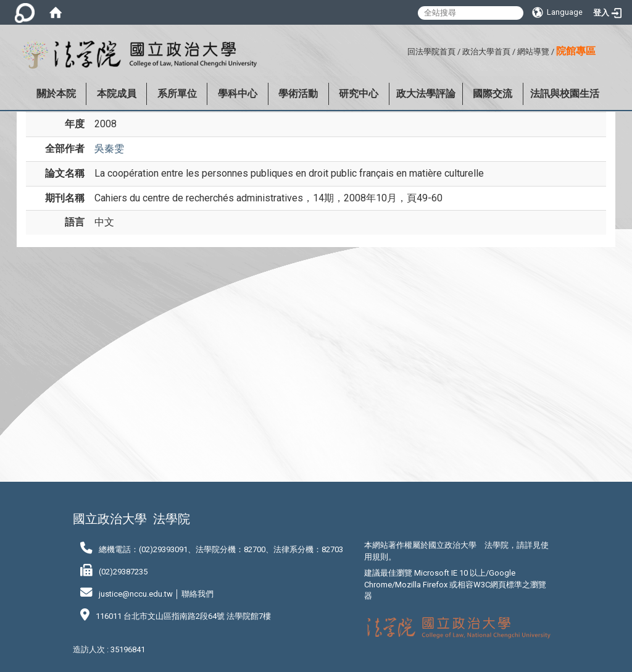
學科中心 (238, 94)
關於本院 (56, 94)
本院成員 (117, 94)
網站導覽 (533, 52)
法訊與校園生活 (565, 94)
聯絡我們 (197, 594)
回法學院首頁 (431, 52)
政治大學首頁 (486, 52)
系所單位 (177, 94)
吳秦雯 (109, 149)
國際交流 (493, 94)
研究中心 (359, 94)
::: (403, 50)
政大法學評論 (426, 94)
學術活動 (298, 94)
